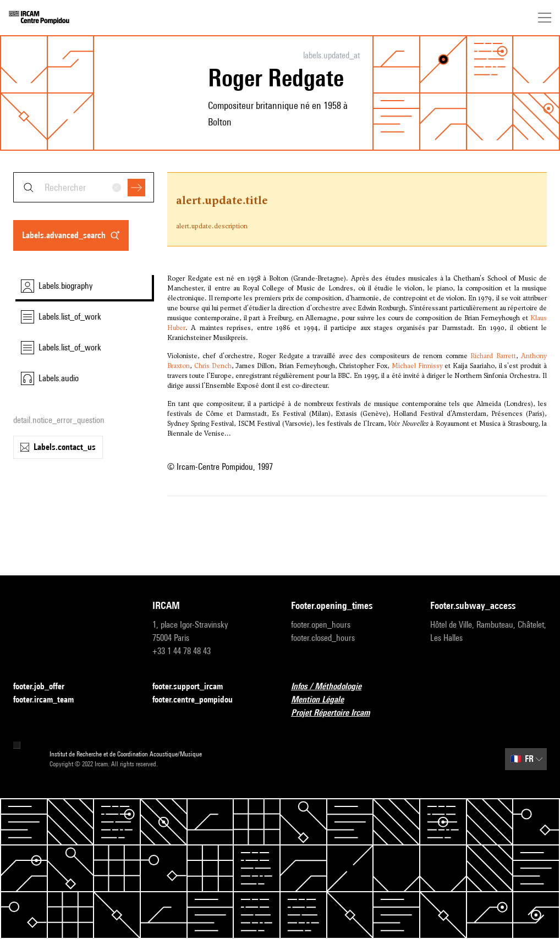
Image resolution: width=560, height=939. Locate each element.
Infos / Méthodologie (333, 687)
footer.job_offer (45, 687)
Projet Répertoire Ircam (337, 713)
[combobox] (84, 187)
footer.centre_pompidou (199, 700)
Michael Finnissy (417, 366)
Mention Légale (324, 700)
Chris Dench (213, 366)
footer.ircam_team (50, 700)
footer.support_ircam (194, 687)
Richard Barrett (493, 356)
